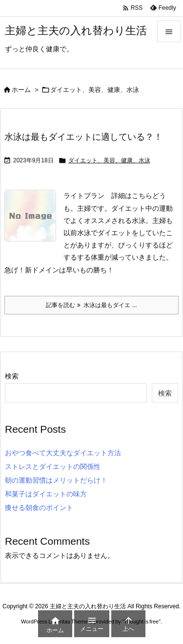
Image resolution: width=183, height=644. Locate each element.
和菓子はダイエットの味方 (46, 494)
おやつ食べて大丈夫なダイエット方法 (63, 453)
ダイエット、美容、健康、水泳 (109, 160)
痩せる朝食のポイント (39, 508)
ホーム (21, 90)
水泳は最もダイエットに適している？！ (83, 137)
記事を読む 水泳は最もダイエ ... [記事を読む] (91, 305)
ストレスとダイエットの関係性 (53, 466)
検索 (12, 376)
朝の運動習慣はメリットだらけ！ (56, 480)
